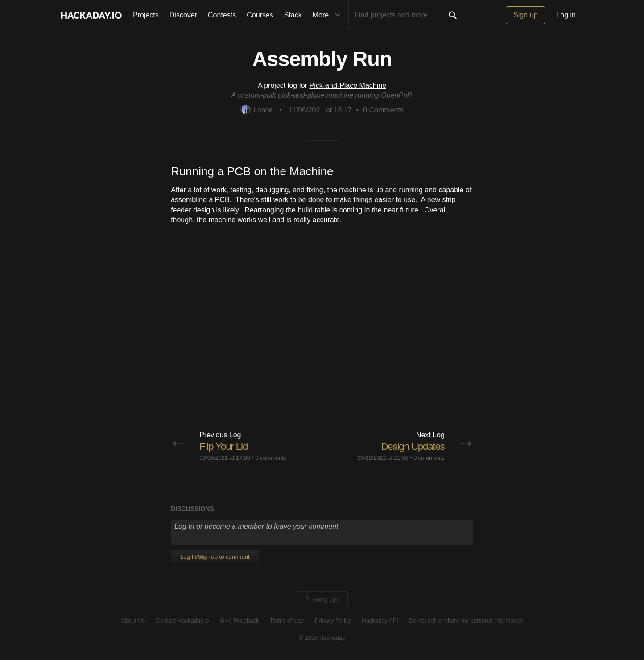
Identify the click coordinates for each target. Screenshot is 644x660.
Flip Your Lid (223, 446)
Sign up (525, 15)
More (329, 15)
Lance (257, 110)
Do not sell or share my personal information (466, 621)
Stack (293, 15)
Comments (383, 110)
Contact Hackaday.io (183, 621)
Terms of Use (287, 621)
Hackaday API (380, 621)
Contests (222, 15)
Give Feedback (239, 621)
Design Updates (413, 446)
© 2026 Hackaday (322, 638)
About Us (133, 621)
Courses (260, 15)
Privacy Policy (333, 621)
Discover (183, 15)
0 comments (271, 458)
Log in (566, 15)
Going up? (322, 600)
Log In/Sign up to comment (215, 557)
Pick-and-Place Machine (348, 85)
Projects (146, 15)
